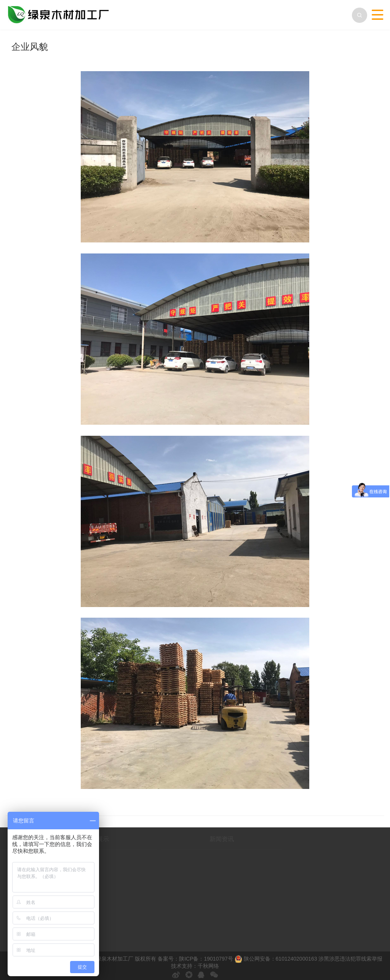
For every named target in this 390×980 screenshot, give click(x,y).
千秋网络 (208, 966)
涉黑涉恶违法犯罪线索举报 (350, 959)
